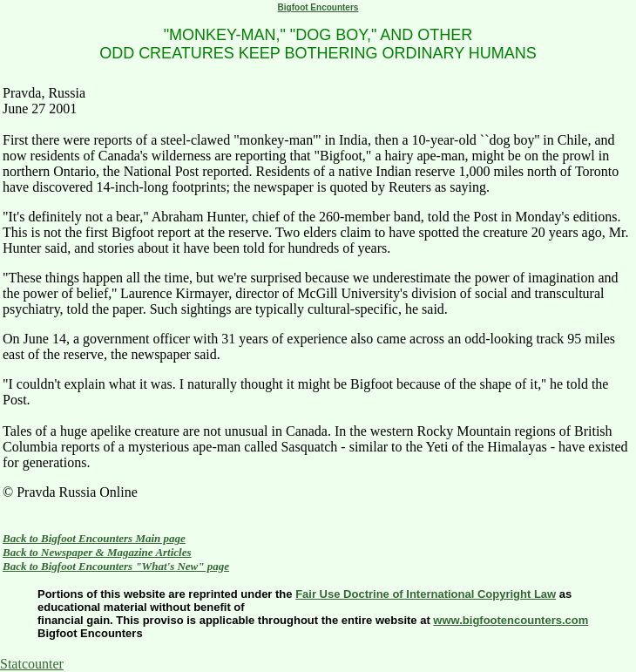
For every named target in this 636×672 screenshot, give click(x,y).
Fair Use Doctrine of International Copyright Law (426, 594)
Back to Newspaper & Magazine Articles (97, 552)
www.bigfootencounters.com (511, 620)
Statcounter (32, 664)
